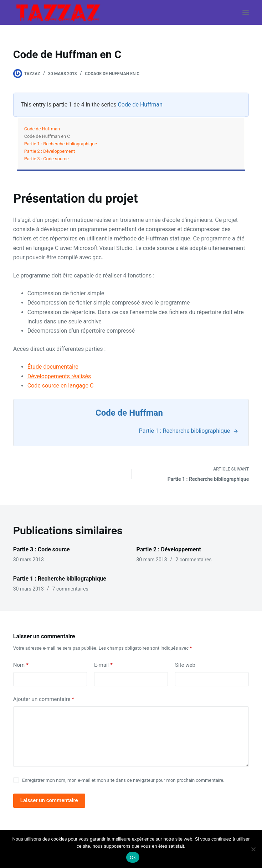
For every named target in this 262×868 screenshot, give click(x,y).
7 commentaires (70, 589)
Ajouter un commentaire (44, 699)
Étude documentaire (53, 367)
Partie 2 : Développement (50, 151)
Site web (185, 665)
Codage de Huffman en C (112, 74)
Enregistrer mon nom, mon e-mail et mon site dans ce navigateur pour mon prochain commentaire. (123, 780)
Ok (133, 857)
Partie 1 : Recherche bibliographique (61, 144)
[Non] (253, 849)
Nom (21, 665)
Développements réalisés (59, 376)
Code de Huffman (140, 105)
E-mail (103, 665)
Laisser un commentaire (49, 800)
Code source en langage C (61, 386)
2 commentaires (193, 560)
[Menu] (246, 12)
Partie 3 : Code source (47, 159)
